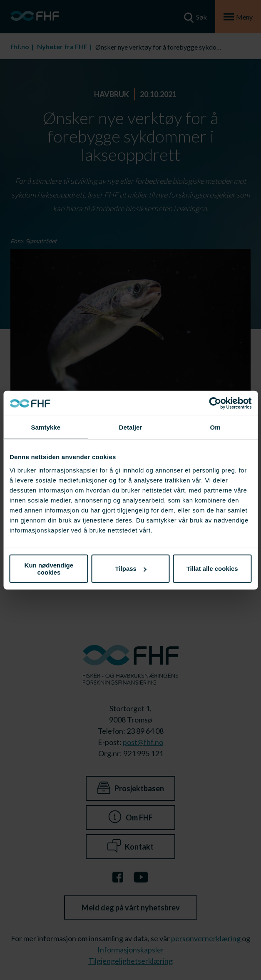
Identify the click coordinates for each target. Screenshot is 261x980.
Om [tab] (215, 427)
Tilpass (131, 569)
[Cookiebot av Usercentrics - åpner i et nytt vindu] (215, 403)
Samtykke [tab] (46, 427)
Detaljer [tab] (131, 427)
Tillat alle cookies (212, 569)
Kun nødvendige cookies (49, 568)
